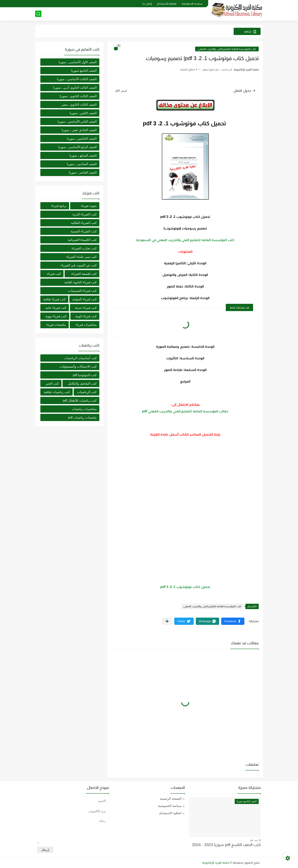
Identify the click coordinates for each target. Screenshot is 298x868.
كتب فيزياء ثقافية (54, 299)
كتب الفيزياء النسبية (84, 231)
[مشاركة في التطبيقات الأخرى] (167, 621)
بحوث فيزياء (89, 206)
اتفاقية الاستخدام (167, 4)
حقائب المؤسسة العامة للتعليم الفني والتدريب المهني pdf (185, 411)
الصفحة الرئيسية (171, 799)
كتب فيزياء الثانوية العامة (81, 282)
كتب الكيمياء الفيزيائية (82, 240)
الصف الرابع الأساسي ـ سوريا (77, 147)
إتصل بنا (147, 4)
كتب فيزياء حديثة (86, 308)
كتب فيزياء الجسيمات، (82, 291)
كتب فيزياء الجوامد (84, 299)
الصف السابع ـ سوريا (83, 155)
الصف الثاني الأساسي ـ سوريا (77, 121)
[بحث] (38, 14)
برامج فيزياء (59, 206)
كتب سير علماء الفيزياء (81, 257)
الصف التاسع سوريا (84, 71)
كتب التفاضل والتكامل (82, 383)
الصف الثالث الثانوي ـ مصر (79, 104)
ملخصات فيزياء (56, 325)
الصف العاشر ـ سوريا (83, 172)
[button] (233, 621)
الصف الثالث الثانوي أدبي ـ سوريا (75, 88)
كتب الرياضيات (87, 392)
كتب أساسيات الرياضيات (80, 358)
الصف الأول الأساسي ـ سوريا (78, 62)
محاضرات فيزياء (86, 325)
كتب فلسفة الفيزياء (84, 274)
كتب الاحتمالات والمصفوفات (78, 366)
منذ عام (254, 840)
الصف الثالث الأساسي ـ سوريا (77, 79)
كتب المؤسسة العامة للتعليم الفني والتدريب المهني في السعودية (185, 240)
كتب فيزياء (54, 274)
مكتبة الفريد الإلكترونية (216, 863)
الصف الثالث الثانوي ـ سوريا (78, 96)
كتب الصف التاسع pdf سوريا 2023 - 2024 (226, 845)
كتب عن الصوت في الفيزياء (79, 265)
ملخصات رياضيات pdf (82, 417)
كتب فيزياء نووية (56, 316)
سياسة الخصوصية (192, 4)
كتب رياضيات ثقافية (57, 392)
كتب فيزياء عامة (56, 308)
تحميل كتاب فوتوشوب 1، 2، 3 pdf (185, 587)
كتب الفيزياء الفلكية (84, 223)
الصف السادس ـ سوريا (82, 164)
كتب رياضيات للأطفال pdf (80, 400)
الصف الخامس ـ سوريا (82, 138)
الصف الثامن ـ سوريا (83, 113)
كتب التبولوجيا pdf (85, 375)
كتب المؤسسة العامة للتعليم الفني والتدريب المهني (227, 49)
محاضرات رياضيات (84, 409)
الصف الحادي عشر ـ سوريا (79, 130)
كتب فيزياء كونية (86, 316)
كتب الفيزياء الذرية (85, 214)
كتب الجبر (52, 383)
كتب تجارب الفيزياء (84, 248)
